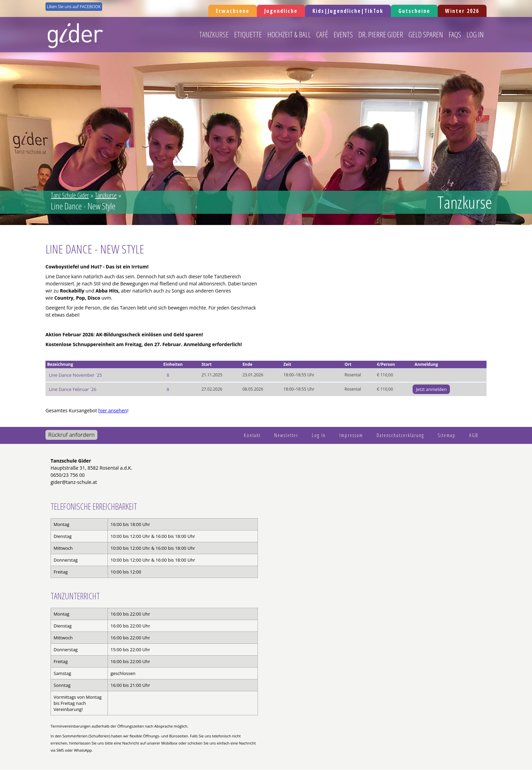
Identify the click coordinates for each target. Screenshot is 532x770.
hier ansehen (113, 410)
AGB (474, 435)
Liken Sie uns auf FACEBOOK (74, 7)
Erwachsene (233, 11)
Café (322, 34)
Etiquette (248, 34)
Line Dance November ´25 (75, 375)
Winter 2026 (462, 11)
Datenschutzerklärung (400, 435)
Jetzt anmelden (431, 389)
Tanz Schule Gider (70, 195)
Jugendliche (281, 11)
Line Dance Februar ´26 (73, 389)
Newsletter (286, 435)
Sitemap (447, 435)
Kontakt (252, 435)
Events (343, 34)
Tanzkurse (214, 34)
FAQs (455, 34)
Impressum (351, 435)
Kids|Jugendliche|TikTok (348, 11)
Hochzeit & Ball (289, 34)
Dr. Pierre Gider (381, 34)
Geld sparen (426, 34)
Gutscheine (414, 11)
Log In (475, 34)
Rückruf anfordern (71, 435)
